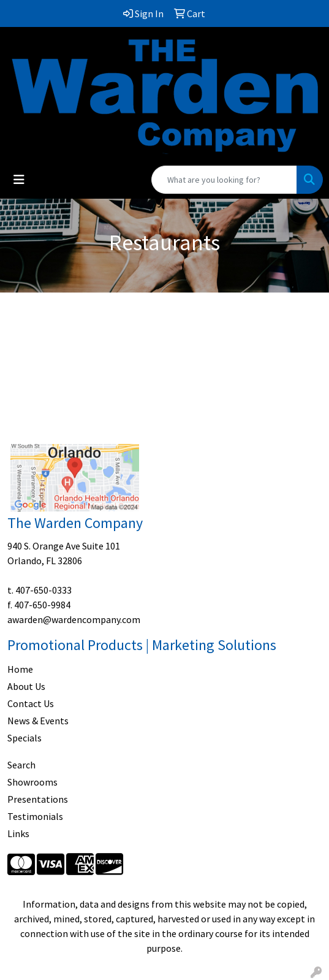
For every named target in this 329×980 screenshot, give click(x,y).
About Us (26, 686)
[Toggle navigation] (19, 180)
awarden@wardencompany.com (74, 619)
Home (20, 669)
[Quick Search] (224, 180)
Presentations (38, 799)
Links (18, 833)
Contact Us (31, 703)
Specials (25, 738)
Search (21, 765)
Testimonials (35, 816)
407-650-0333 (43, 590)
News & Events (38, 721)
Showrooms (32, 782)
